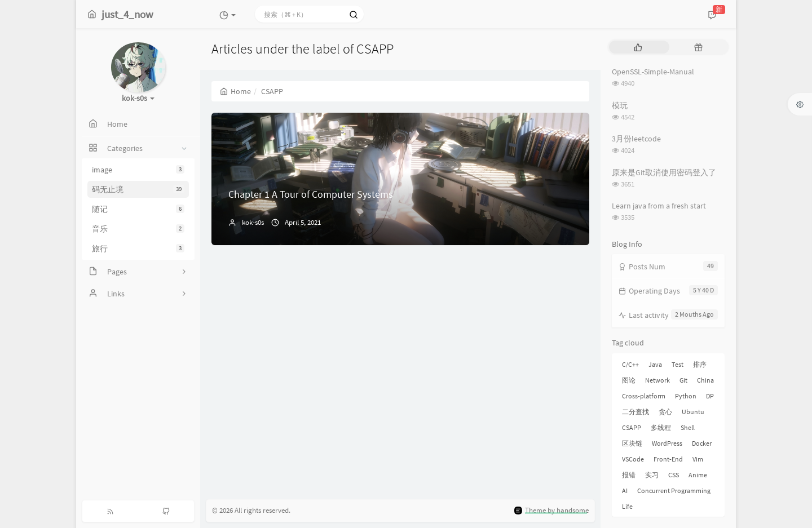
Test (678, 364)
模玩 (620, 105)
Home (235, 91)
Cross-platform (644, 396)
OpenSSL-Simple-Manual (653, 72)
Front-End (668, 459)
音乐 (138, 229)
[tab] (638, 47)
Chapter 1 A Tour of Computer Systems (311, 194)
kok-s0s (253, 222)
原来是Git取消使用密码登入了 (664, 172)
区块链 (632, 443)
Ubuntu (693, 412)
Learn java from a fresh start (659, 206)
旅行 (138, 249)
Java (655, 364)
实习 (652, 475)
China (705, 380)
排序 (700, 364)
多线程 (661, 427)
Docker (702, 443)
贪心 (665, 412)
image (138, 170)
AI (625, 491)
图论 (629, 380)
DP (710, 396)
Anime (698, 475)
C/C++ (630, 364)
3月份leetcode (636, 139)
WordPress (667, 443)
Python (686, 396)
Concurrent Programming (674, 491)
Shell (688, 427)
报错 (629, 475)
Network (657, 380)
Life (627, 506)
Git (683, 380)
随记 (138, 209)
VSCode (633, 459)
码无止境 (138, 189)
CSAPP (632, 427)
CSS (674, 475)
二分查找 (636, 412)
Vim (698, 459)
